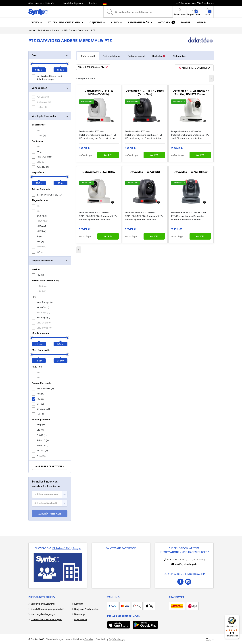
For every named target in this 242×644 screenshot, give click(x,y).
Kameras (56, 30)
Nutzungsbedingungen (44, 614)
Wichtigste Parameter (44, 116)
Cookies (89, 639)
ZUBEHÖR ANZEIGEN (50, 514)
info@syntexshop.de (186, 564)
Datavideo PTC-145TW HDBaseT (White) (99, 92)
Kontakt (93, 3)
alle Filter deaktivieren (50, 466)
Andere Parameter (42, 260)
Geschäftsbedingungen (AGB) (47, 609)
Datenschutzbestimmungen (46, 619)
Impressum (80, 619)
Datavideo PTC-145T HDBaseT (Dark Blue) (145, 92)
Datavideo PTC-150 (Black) (191, 172)
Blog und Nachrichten (86, 609)
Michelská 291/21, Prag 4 (66, 548)
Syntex (32, 30)
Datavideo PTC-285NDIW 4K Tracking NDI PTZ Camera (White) (191, 92)
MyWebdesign (117, 639)
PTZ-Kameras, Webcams (76, 30)
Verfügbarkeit (39, 88)
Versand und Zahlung (43, 604)
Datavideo (43, 30)
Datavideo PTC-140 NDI (145, 172)
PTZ (93, 30)
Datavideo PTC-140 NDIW (99, 172)
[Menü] (237, 617)
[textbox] (47, 494)
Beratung (79, 614)
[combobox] (50, 494)
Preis (35, 55)
